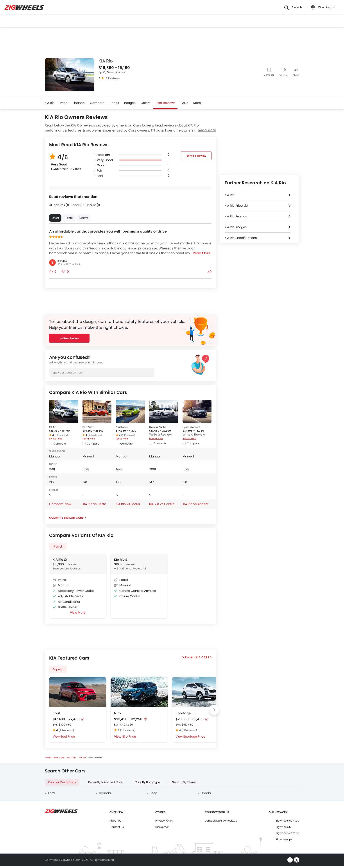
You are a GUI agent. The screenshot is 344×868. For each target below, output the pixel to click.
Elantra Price (156, 438)
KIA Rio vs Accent (195, 504)
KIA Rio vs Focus (128, 504)
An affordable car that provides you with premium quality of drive (108, 231)
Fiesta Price (89, 439)
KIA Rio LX (60, 560)
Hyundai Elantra (158, 427)
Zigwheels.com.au (288, 821)
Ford (51, 793)
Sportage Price (194, 736)
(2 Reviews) (95, 435)
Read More (207, 130)
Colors (145, 103)
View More (78, 612)
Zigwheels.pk (284, 839)
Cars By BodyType (147, 782)
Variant (284, 72)
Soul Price (68, 736)
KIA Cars (203, 657)
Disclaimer (162, 827)
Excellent (103, 155)
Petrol (58, 547)
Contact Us (117, 827)
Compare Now (60, 504)
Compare (269, 75)
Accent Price (189, 438)
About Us (115, 821)
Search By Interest (185, 782)
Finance (79, 103)
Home (48, 758)
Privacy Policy (164, 821)
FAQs (184, 103)
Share (296, 72)
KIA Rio (50, 103)
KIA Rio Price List (236, 206)
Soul (56, 713)
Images (130, 103)
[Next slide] (214, 710)
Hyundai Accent (191, 427)
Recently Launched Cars (105, 782)
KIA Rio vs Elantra (162, 504)
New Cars (59, 758)
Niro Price (129, 736)
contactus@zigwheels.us (221, 821)
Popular (58, 669)
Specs (114, 103)
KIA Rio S (121, 560)
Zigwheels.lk (283, 827)
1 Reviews (113, 78)
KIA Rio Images (236, 227)
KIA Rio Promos (236, 216)
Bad (100, 176)
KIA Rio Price (56, 439)
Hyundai (105, 793)
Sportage (183, 713)
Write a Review (197, 156)
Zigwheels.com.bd (288, 833)
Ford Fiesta (88, 427)
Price (64, 103)
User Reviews (165, 103)
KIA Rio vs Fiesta (94, 504)
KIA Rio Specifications (241, 238)
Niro (117, 713)
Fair (99, 171)
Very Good (105, 160)
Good (101, 165)
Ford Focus (122, 427)
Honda (206, 793)
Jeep (154, 793)
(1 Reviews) (61, 435)
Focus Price (122, 439)
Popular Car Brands (62, 782)
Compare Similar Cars (66, 518)
